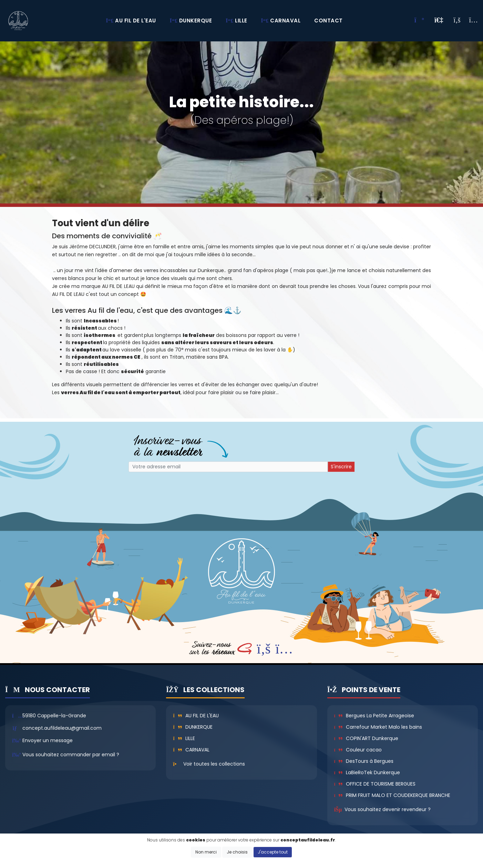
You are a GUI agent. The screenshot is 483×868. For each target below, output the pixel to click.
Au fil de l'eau (196, 716)
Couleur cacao (358, 750)
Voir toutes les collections (214, 764)
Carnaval (191, 750)
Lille (184, 738)
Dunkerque (193, 727)
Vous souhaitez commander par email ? (71, 755)
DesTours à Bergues (364, 761)
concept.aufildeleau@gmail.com (62, 728)
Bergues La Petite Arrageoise (374, 716)
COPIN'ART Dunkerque (366, 738)
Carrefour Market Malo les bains (378, 727)
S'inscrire (341, 467)
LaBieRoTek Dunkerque (367, 772)
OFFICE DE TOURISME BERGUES (375, 784)
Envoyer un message (48, 740)
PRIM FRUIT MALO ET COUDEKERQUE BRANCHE (392, 795)
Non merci (206, 852)
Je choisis (237, 852)
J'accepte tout (273, 852)
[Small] (228, 467)
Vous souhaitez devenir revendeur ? (388, 809)
